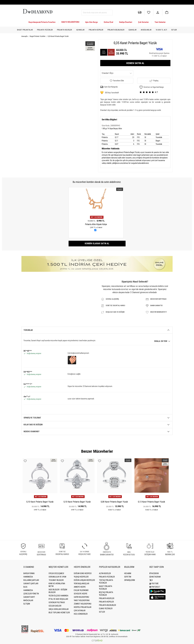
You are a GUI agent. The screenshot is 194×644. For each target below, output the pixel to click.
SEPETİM (128, 577)
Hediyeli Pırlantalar (83, 607)
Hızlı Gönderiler (81, 614)
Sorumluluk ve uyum (57, 577)
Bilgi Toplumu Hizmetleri (59, 613)
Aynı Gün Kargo (92, 22)
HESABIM (128, 573)
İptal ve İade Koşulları (58, 599)
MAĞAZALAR (28, 600)
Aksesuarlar (146, 30)
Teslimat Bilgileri (56, 580)
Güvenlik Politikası (57, 602)
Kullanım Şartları (31, 580)
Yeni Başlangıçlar (82, 584)
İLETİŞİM (27, 604)
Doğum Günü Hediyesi (83, 573)
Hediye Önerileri (126, 22)
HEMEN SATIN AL (135, 63)
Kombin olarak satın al (97, 243)
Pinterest (155, 587)
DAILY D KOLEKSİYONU (70, 22)
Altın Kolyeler (105, 573)
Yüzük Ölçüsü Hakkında (58, 596)
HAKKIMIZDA (28, 590)
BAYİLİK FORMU (29, 573)
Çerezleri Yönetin (31, 594)
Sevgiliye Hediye (81, 594)
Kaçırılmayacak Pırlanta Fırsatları (42, 22)
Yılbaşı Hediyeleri (81, 577)
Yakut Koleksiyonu (82, 600)
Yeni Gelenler (160, 22)
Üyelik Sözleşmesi (56, 573)
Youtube (154, 584)
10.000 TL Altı (161, 30)
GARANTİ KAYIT (29, 597)
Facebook (154, 573)
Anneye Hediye (80, 587)
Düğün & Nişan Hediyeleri (84, 580)
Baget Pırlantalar (25, 30)
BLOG (25, 587)
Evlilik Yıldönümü (81, 590)
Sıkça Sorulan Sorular (59, 609)
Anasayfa (25, 36)
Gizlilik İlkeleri (55, 606)
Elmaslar (133, 30)
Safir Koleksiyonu (81, 597)
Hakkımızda (28, 577)
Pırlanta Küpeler (96, 30)
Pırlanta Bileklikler (116, 30)
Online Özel (108, 22)
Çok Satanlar (143, 22)
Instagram (155, 577)
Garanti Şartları (31, 584)
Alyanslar (80, 30)
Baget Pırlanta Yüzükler (38, 36)
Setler (174, 30)
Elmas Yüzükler (106, 608)
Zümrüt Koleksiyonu (83, 604)
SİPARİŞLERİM (130, 580)
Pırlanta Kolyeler (64, 30)
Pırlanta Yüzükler (45, 30)
